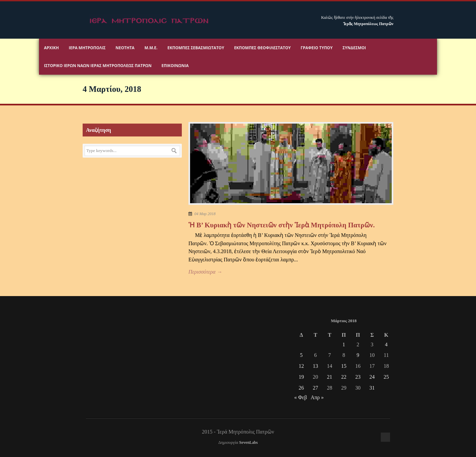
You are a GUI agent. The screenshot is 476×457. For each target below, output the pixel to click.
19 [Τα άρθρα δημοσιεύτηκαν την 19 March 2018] (301, 377)
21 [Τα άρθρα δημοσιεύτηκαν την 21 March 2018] (330, 377)
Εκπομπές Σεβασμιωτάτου (196, 48)
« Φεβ (301, 397)
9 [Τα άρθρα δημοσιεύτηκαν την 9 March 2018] (358, 355)
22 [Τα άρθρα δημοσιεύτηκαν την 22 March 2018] (344, 377)
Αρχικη (51, 48)
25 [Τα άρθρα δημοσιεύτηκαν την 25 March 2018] (386, 377)
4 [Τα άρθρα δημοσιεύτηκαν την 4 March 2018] (386, 344)
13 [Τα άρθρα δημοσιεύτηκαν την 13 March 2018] (315, 366)
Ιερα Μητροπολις (87, 48)
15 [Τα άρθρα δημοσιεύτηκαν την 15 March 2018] (344, 366)
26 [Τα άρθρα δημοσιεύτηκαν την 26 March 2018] (301, 388)
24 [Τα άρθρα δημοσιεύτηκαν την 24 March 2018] (372, 377)
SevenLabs (249, 442)
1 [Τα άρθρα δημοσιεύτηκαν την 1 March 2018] (344, 344)
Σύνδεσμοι (354, 48)
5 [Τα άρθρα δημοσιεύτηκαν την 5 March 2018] (301, 355)
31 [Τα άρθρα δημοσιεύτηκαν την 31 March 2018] (372, 388)
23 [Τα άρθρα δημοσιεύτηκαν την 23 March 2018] (358, 377)
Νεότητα (125, 48)
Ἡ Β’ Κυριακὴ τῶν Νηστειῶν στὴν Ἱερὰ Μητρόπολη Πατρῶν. (282, 225)
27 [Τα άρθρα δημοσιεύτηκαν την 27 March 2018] (315, 388)
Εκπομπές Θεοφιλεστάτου (262, 48)
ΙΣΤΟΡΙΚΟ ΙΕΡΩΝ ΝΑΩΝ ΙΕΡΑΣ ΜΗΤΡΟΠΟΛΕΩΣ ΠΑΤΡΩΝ (98, 66)
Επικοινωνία (175, 66)
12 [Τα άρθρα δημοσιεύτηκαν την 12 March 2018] (301, 366)
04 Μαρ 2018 (205, 214)
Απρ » (317, 397)
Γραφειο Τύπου (317, 48)
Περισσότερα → (205, 272)
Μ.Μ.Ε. (151, 48)
